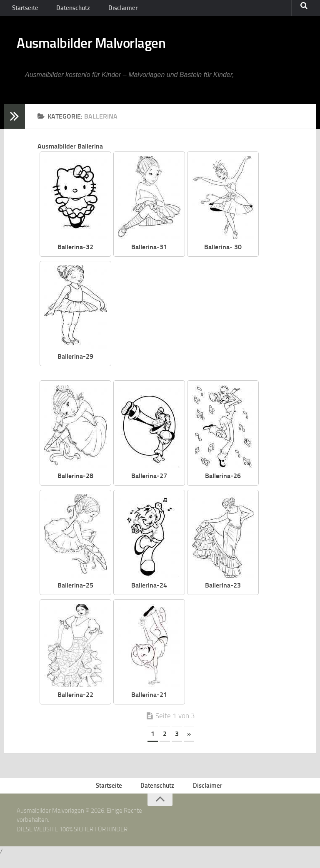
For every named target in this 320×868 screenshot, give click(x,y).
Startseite (24, 10)
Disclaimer (110, 10)
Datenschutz (67, 10)
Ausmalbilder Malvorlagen (112, 50)
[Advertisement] (214, 327)
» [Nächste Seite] (189, 742)
